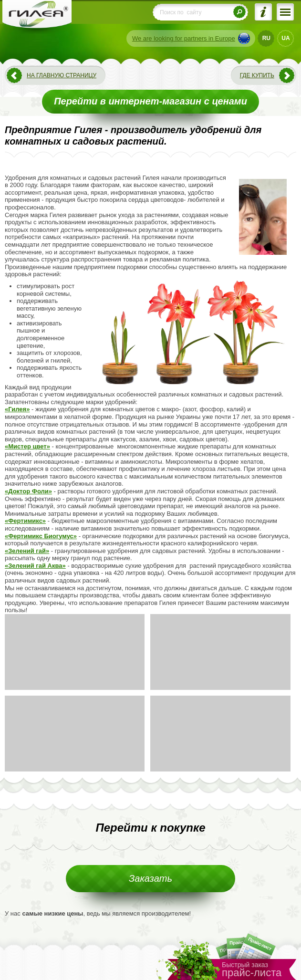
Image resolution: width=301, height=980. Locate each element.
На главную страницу (62, 75)
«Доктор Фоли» (28, 491)
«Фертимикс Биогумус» (41, 536)
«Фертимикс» (25, 521)
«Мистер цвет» (27, 446)
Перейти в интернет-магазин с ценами (150, 101)
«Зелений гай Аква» (35, 566)
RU (266, 38)
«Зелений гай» (27, 551)
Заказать (150, 878)
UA (285, 38)
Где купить (257, 75)
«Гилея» (17, 409)
